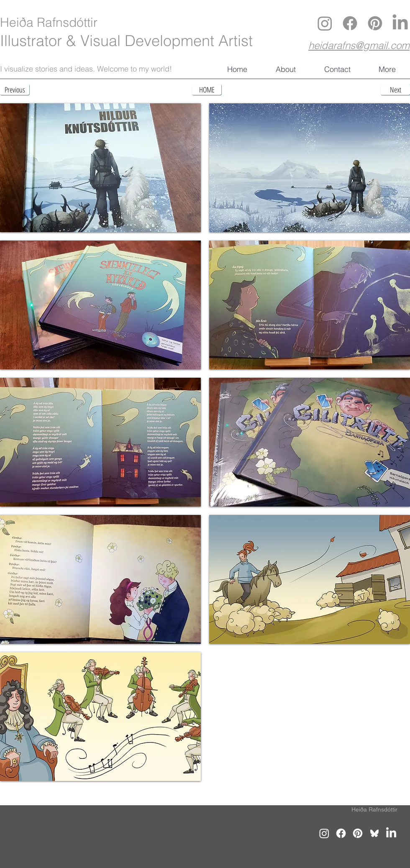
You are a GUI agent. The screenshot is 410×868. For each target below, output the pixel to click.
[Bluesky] (374, 833)
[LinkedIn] (400, 23)
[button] (100, 168)
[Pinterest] (375, 23)
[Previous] (15, 90)
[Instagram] (325, 23)
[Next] (395, 90)
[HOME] (207, 90)
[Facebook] (350, 23)
